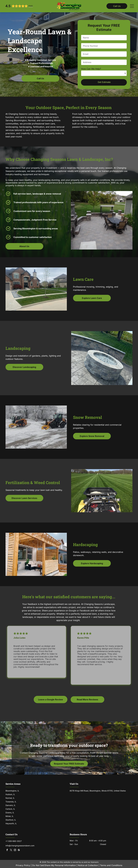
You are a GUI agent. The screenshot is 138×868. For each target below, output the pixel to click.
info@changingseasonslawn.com (20, 846)
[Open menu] (132, 6)
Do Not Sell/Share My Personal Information (54, 865)
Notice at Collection (88, 865)
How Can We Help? (91, 69)
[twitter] (11, 850)
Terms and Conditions (111, 865)
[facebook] (7, 850)
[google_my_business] (19, 850)
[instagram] (15, 850)
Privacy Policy (23, 865)
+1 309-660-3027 (14, 841)
